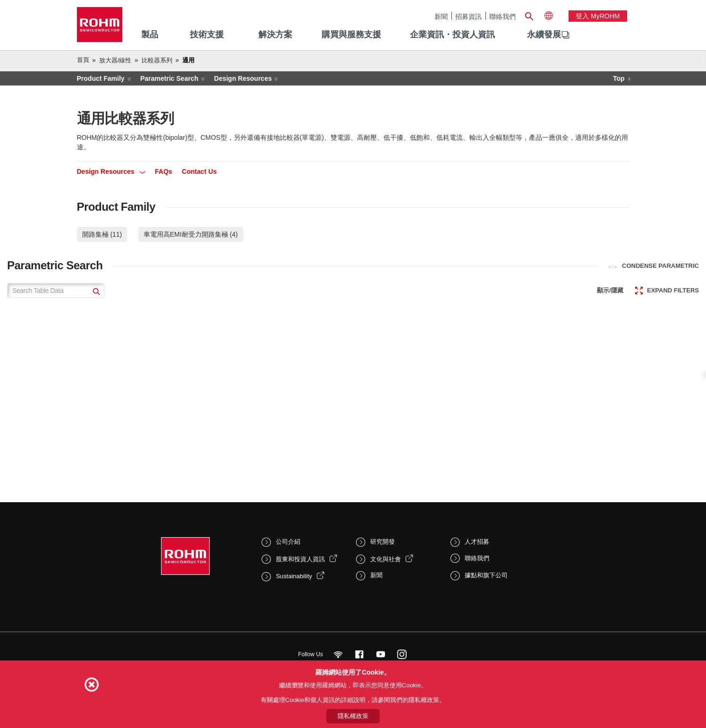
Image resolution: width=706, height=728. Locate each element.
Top (619, 78)
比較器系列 (157, 60)
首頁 (83, 60)
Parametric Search (169, 78)
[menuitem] (544, 35)
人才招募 (477, 542)
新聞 (441, 16)
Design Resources (243, 78)
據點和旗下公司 (486, 575)
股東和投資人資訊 (300, 559)
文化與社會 (386, 559)
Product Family (101, 78)
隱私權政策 (353, 716)
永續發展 (544, 34)
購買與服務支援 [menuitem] (351, 34)
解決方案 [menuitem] (275, 34)
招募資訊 (468, 16)
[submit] (95, 293)
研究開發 (383, 542)
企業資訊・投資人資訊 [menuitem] (452, 34)
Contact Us (199, 171)
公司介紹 (288, 542)
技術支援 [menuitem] (207, 34)
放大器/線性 (115, 60)
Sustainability (294, 576)
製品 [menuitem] (150, 34)
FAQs (164, 171)
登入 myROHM (598, 16)
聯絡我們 (502, 16)
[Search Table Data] (56, 291)
